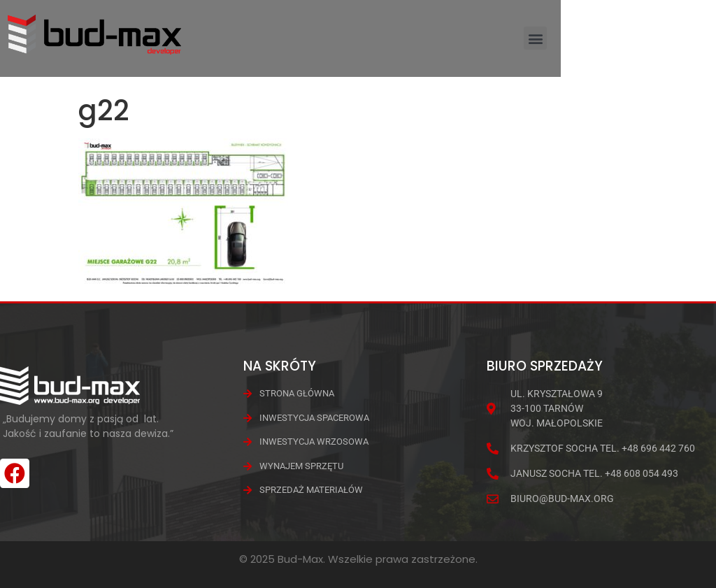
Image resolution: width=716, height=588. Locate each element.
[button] (690, 44)
